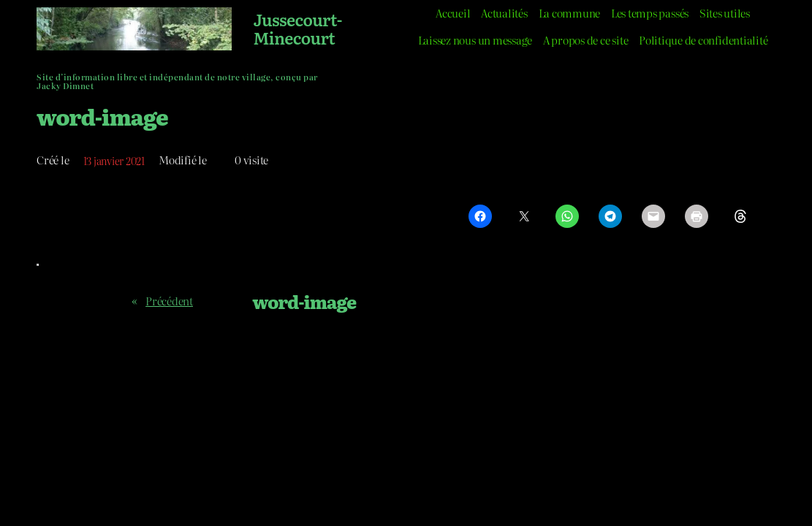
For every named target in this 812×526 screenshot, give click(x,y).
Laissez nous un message (475, 40)
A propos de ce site (585, 40)
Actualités (504, 13)
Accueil (453, 13)
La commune (570, 13)
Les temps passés (650, 13)
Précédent (169, 301)
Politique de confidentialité (703, 40)
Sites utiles (725, 13)
